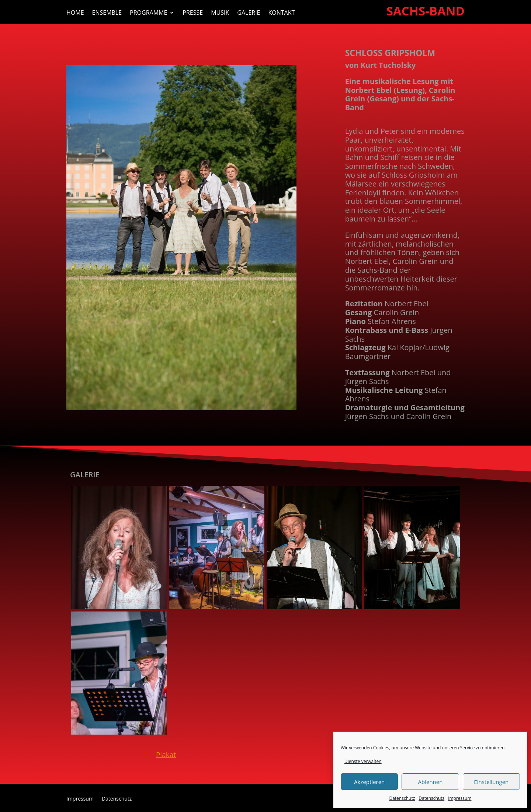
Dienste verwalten (363, 761)
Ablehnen (431, 782)
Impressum (460, 798)
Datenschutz (402, 798)
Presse (193, 13)
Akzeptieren (369, 782)
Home (75, 13)
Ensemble (107, 13)
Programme (148, 13)
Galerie (249, 13)
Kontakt (282, 13)
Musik (220, 13)
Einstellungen (491, 782)
